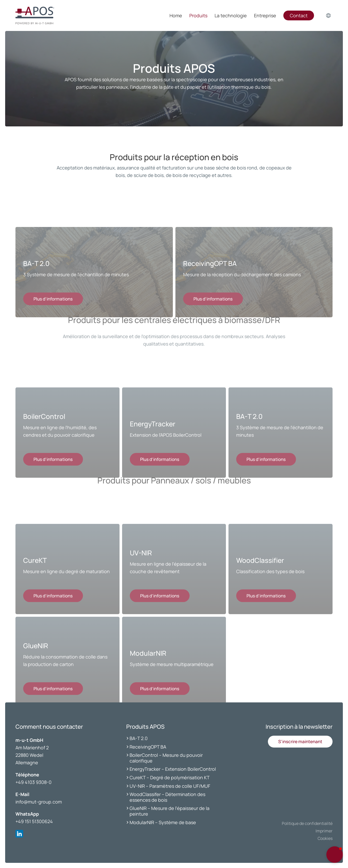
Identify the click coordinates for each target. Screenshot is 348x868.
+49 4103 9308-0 (33, 782)
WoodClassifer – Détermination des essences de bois (167, 797)
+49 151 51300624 (34, 821)
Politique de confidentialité (307, 823)
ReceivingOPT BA (148, 747)
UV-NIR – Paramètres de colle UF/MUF (170, 786)
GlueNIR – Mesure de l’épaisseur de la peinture (169, 811)
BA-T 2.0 (139, 738)
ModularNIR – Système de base (163, 822)
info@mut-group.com (39, 802)
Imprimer (324, 831)
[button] (300, 742)
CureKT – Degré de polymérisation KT (170, 777)
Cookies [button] (325, 838)
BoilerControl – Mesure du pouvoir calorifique (166, 758)
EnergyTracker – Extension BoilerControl (173, 769)
